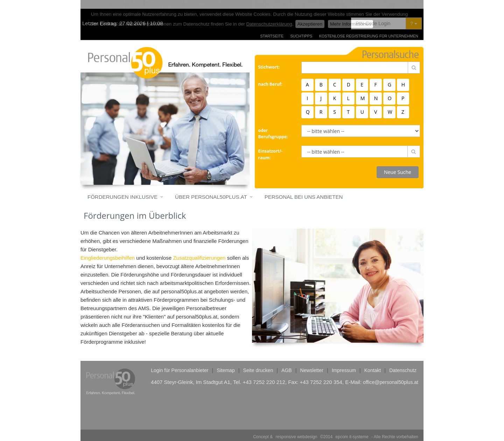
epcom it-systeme (352, 428)
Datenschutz (403, 362)
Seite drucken (258, 362)
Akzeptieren (310, 15)
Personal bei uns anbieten (304, 188)
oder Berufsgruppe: (273, 125)
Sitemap (226, 362)
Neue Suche (398, 163)
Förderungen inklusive (122, 188)
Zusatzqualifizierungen (199, 249)
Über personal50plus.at (211, 188)
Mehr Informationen (351, 15)
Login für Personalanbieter (180, 362)
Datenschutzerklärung (269, 15)
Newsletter (312, 362)
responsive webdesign (297, 428)
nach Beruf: (270, 75)
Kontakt (373, 362)
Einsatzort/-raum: (270, 146)
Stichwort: (269, 58)
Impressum (344, 362)
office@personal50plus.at (391, 373)
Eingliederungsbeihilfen (108, 249)
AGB (287, 362)
